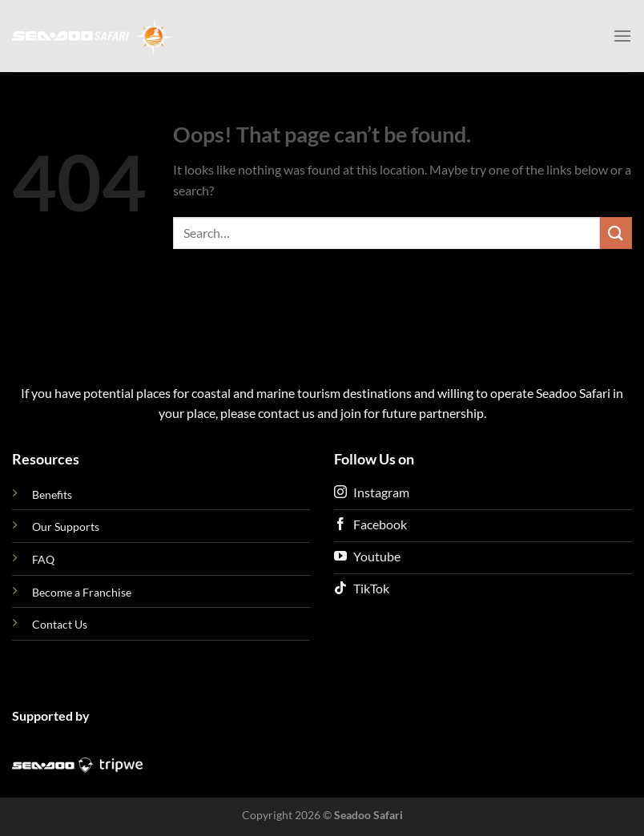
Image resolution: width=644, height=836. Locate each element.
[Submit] (616, 233)
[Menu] (622, 36)
